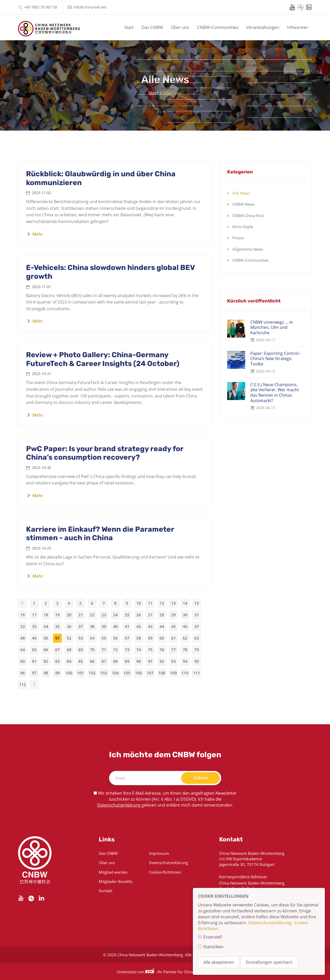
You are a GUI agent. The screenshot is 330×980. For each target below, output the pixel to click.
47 (197, 626)
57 (127, 638)
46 (185, 626)
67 (57, 650)
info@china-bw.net (90, 7)
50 (46, 638)
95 (197, 661)
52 (69, 638)
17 (34, 615)
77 (174, 650)
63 (197, 638)
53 (81, 638)
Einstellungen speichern (269, 962)
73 (127, 650)
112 (23, 684)
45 (174, 626)
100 (69, 673)
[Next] (34, 685)
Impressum (159, 853)
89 (127, 661)
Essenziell (212, 937)
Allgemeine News (248, 249)
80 (23, 661)
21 (81, 615)
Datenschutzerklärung (119, 805)
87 (104, 661)
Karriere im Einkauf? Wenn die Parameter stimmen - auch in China (100, 534)
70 (92, 650)
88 (115, 661)
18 (46, 615)
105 (127, 673)
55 (104, 638)
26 (139, 615)
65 (34, 650)
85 (81, 661)
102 (92, 673)
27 (150, 615)
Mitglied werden (113, 872)
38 (92, 626)
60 (162, 638)
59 (150, 638)
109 (173, 673)
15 (197, 603)
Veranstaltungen (263, 27)
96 (23, 673)
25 (127, 615)
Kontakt (106, 891)
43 (150, 626)
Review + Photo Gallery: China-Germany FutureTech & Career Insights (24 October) (103, 359)
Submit (201, 778)
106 (139, 673)
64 (23, 650)
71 (104, 650)
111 (197, 673)
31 (197, 615)
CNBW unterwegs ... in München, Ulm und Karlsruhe (272, 328)
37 (81, 626)
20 (69, 615)
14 (185, 603)
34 (46, 626)
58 (139, 638)
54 (92, 638)
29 (174, 615)
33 (34, 626)
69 (81, 650)
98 (46, 673)
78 (185, 650)
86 (92, 661)
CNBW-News (244, 204)
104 (115, 673)
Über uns (180, 27)
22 (92, 615)
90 (139, 661)
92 (162, 661)
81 (34, 661)
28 (162, 615)
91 (150, 661)
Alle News (241, 193)
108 (162, 673)
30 (185, 615)
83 (57, 661)
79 (197, 650)
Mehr (35, 234)
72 (115, 650)
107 (150, 673)
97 (34, 673)
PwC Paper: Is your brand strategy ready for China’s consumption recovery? (105, 453)
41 (127, 626)
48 (23, 638)
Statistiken (213, 947)
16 (23, 615)
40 (115, 626)
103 (104, 673)
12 (162, 603)
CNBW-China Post (248, 216)
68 (69, 650)
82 (46, 661)
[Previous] (23, 603)
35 (57, 626)
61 (174, 638)
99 (57, 673)
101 (81, 673)
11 (150, 603)
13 (174, 603)
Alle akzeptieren (219, 962)
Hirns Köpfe (243, 227)
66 (46, 650)
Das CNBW (152, 27)
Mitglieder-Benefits (116, 881)
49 (34, 638)
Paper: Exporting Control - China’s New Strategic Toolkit (276, 359)
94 (185, 661)
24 (115, 615)
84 (69, 661)
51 (57, 638)
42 (139, 626)
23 (104, 615)
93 (174, 661)
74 (139, 650)
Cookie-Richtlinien (165, 872)
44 (162, 626)
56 (115, 638)
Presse (238, 238)
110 (185, 673)
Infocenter (298, 27)
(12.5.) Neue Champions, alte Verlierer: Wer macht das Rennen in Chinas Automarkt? (275, 393)
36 (69, 626)
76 (162, 650)
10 (139, 603)
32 (23, 626)
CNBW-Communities (218, 27)
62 (185, 638)
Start (129, 27)
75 (150, 650)
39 (104, 626)
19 (57, 615)
